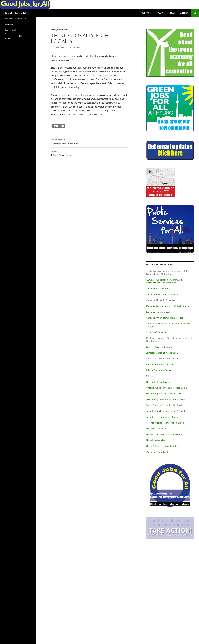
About (161, 13)
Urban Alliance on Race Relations (163, 446)
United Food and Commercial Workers (165, 434)
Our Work (146, 13)
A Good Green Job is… (89, 153)
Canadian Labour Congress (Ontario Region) (168, 306)
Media (173, 13)
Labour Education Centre (159, 370)
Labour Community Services (160, 364)
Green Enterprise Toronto (159, 347)
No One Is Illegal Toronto (159, 382)
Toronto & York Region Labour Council (165, 411)
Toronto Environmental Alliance (162, 417)
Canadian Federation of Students (162, 294)
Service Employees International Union (165, 399)
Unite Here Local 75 (156, 429)
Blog (54, 30)
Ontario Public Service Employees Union (166, 388)
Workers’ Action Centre (158, 452)
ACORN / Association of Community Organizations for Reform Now (165, 281)
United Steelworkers (156, 440)
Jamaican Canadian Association (162, 353)
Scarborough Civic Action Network (164, 394)
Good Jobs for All (16, 13)
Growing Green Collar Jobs (89, 141)
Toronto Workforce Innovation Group (165, 423)
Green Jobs (63, 30)
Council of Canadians (157, 332)
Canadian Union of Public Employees (165, 318)
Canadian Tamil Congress (159, 312)
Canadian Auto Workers (158, 288)
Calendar (185, 13)
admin (79, 47)
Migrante (151, 376)
